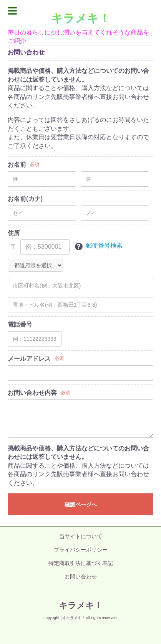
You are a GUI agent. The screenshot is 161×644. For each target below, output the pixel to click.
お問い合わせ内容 (32, 393)
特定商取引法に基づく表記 (81, 563)
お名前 (17, 165)
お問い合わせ (81, 577)
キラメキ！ (81, 18)
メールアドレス (29, 359)
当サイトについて (81, 536)
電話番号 (20, 324)
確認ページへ (81, 504)
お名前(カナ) (25, 199)
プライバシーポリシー (81, 550)
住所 (14, 233)
